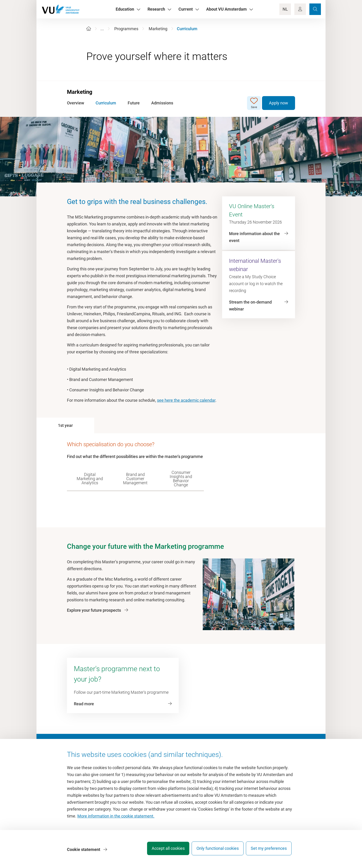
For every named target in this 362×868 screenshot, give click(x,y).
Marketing (158, 29)
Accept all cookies (162, 851)
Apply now (279, 103)
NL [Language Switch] (285, 9)
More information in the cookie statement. (116, 818)
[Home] (89, 29)
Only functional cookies (214, 851)
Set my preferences (269, 851)
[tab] (65, 425)
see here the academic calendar (186, 400)
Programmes (126, 29)
